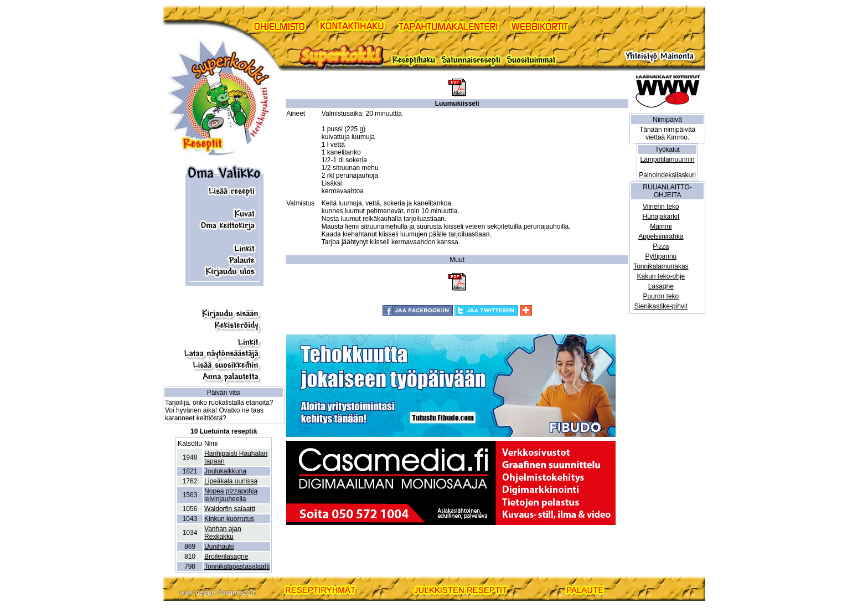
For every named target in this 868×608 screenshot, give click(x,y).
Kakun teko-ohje (661, 276)
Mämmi (661, 226)
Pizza (661, 246)
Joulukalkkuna (225, 471)
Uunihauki (219, 547)
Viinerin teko (661, 207)
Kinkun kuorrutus (229, 519)
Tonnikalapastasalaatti (237, 566)
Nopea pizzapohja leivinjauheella (231, 495)
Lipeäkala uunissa (231, 481)
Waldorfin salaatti (230, 509)
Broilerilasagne (226, 557)
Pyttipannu (661, 256)
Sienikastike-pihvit (661, 306)
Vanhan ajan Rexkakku (223, 533)
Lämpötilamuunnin (668, 159)
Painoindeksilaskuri (667, 175)
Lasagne (661, 286)
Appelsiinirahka (661, 236)
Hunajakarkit (661, 217)
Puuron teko (661, 296)
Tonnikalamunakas (661, 266)
